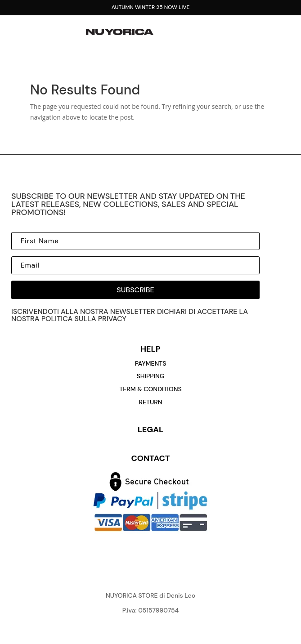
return (150, 402)
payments (151, 363)
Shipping (151, 376)
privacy (112, 319)
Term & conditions (150, 389)
